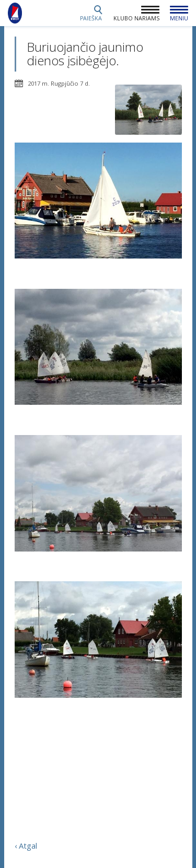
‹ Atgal (26, 846)
